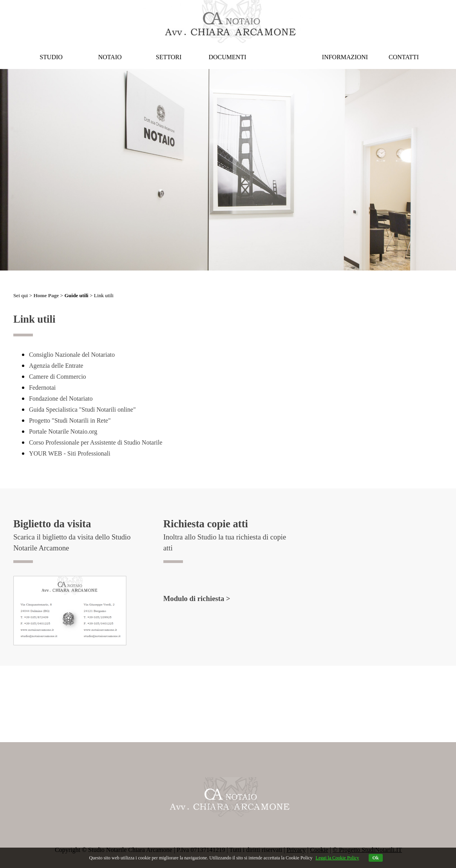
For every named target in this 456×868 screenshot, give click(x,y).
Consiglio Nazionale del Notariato (72, 355)
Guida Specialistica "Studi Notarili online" (82, 409)
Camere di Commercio (58, 377)
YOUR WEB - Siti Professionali (70, 453)
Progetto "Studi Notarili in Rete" (70, 420)
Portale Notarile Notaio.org (63, 431)
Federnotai (42, 388)
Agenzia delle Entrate (56, 366)
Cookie (319, 850)
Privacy (296, 850)
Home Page (46, 295)
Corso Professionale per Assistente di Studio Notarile (96, 442)
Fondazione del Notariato (61, 399)
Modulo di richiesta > (197, 598)
